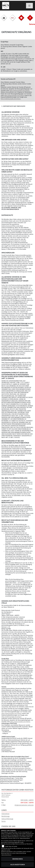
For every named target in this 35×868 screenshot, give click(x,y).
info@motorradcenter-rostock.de (21, 768)
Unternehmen (5, 814)
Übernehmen (17, 859)
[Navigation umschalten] (29, 6)
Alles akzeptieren (18, 864)
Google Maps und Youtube (11, 846)
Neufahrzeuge (6, 816)
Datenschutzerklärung (25, 838)
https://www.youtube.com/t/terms (19, 91)
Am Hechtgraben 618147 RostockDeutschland (7, 795)
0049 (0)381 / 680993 (27, 800)
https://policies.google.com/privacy (11, 99)
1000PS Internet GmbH (8, 748)
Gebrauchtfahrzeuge (7, 819)
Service (4, 821)
